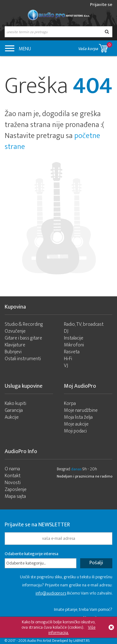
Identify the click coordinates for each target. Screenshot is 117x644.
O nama (12, 469)
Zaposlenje (16, 490)
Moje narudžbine (81, 410)
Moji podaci (75, 431)
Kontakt (13, 476)
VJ (66, 366)
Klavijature (15, 345)
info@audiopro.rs (51, 593)
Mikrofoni (74, 345)
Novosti (13, 483)
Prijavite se (101, 5)
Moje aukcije (76, 424)
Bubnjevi (13, 352)
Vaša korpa (95, 47)
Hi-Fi (68, 359)
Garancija (14, 410)
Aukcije (12, 417)
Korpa (70, 404)
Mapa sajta (15, 496)
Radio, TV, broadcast (84, 324)
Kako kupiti (15, 404)
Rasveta (72, 352)
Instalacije (74, 338)
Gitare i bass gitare (23, 338)
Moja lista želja (78, 417)
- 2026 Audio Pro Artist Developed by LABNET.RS (53, 641)
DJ (66, 331)
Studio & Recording (24, 324)
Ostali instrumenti (23, 359)
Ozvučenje (15, 331)
